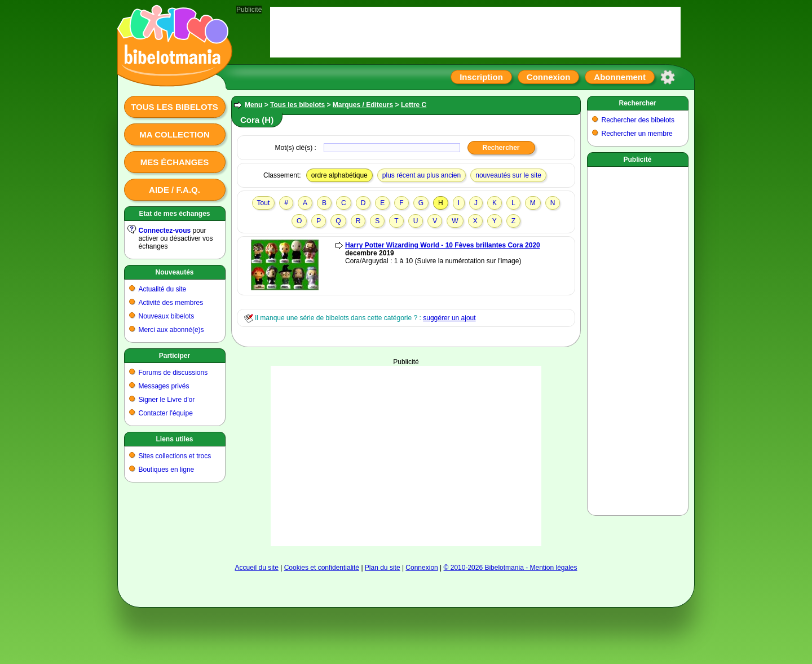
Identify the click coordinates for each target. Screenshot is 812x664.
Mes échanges (175, 162)
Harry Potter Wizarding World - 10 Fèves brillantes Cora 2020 (443, 245)
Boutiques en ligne (167, 470)
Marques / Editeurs (363, 105)
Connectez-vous (165, 231)
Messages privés (164, 386)
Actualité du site (163, 289)
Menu (253, 105)
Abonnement (620, 77)
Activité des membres (171, 303)
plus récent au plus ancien (422, 175)
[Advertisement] (406, 456)
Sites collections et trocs (175, 456)
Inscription (481, 77)
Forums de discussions (173, 373)
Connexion (549, 77)
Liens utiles (174, 439)
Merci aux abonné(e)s (171, 330)
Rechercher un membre (637, 134)
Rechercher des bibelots (638, 120)
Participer (175, 356)
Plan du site (383, 568)
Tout (264, 203)
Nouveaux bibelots (167, 316)
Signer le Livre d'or (167, 400)
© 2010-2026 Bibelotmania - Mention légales (511, 568)
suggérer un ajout (449, 318)
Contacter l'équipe (166, 413)
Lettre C (414, 105)
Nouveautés (174, 272)
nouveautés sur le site (508, 175)
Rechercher (637, 103)
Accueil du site (256, 568)
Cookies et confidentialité (322, 568)
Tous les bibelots (175, 107)
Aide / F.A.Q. (175, 190)
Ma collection (174, 134)
